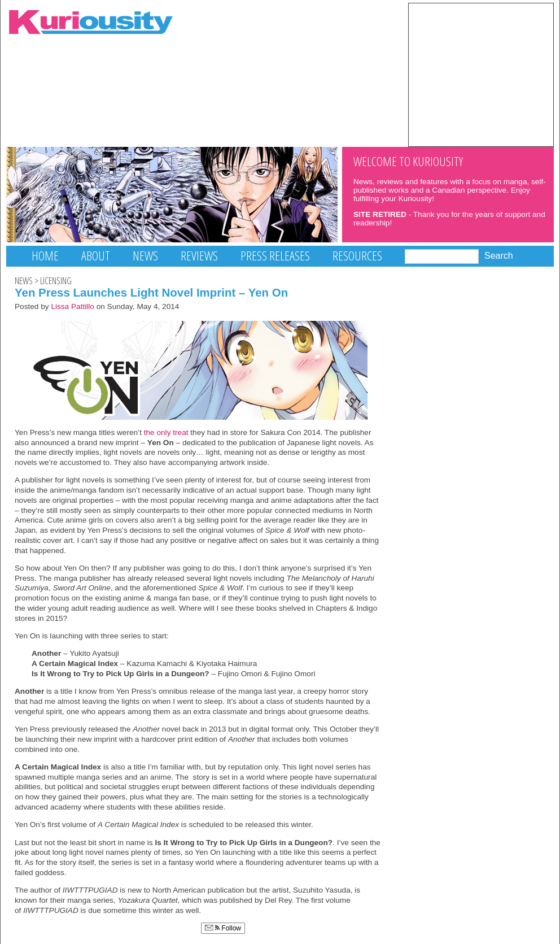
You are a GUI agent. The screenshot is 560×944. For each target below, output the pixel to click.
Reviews (199, 256)
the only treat (166, 432)
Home (45, 256)
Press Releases (275, 256)
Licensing (56, 281)
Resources (357, 256)
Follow (223, 928)
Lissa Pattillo (73, 306)
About (96, 256)
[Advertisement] (481, 74)
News (145, 256)
